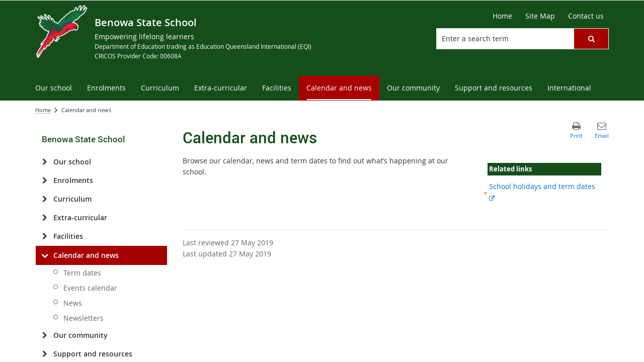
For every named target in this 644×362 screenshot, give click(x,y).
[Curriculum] (45, 199)
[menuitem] (54, 88)
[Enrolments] (45, 180)
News (73, 303)
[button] (591, 39)
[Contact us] (586, 16)
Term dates (82, 273)
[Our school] (45, 162)
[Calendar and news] (45, 255)
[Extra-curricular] (45, 218)
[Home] (502, 16)
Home (43, 110)
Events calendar (90, 288)
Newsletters (84, 318)
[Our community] (45, 335)
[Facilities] (45, 236)
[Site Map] (540, 16)
